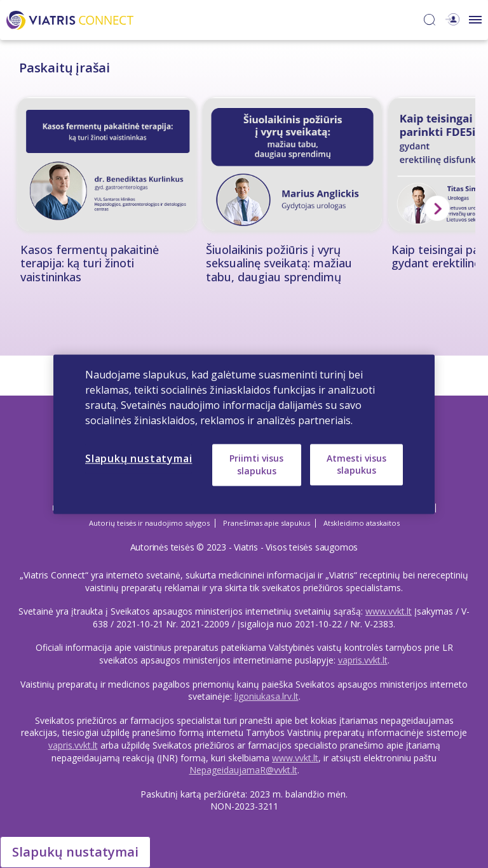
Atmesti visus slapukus (356, 464)
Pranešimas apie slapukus (267, 523)
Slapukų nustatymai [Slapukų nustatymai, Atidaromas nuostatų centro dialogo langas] (139, 458)
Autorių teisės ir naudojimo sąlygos (149, 523)
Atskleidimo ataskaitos (362, 523)
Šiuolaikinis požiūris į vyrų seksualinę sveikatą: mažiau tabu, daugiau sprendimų (279, 264)
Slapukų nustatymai (75, 852)
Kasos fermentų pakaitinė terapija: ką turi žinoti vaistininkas (90, 264)
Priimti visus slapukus (256, 464)
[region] (244, 434)
